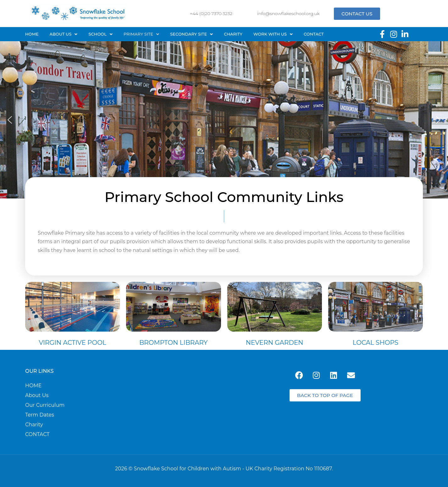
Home (32, 34)
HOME (33, 386)
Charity (233, 34)
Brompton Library (173, 343)
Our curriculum (45, 405)
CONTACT (37, 434)
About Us (64, 34)
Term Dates (40, 415)
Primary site (141, 34)
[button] (64, 34)
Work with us (273, 34)
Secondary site (191, 34)
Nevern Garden (275, 343)
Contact (314, 34)
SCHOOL (100, 34)
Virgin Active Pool (72, 343)
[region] (224, 120)
